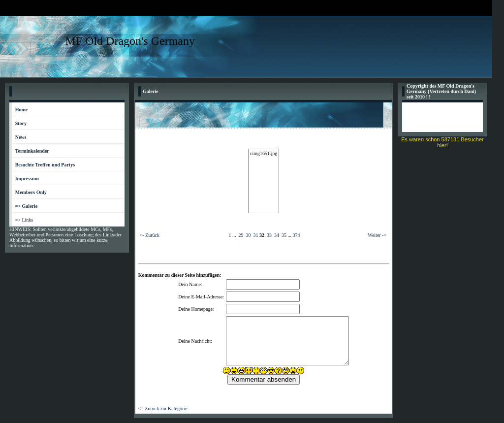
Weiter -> (377, 235)
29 (241, 235)
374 (296, 235)
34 (277, 235)
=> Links (24, 220)
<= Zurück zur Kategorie (163, 408)
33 (269, 235)
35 (284, 235)
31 (255, 235)
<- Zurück (150, 235)
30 (248, 235)
